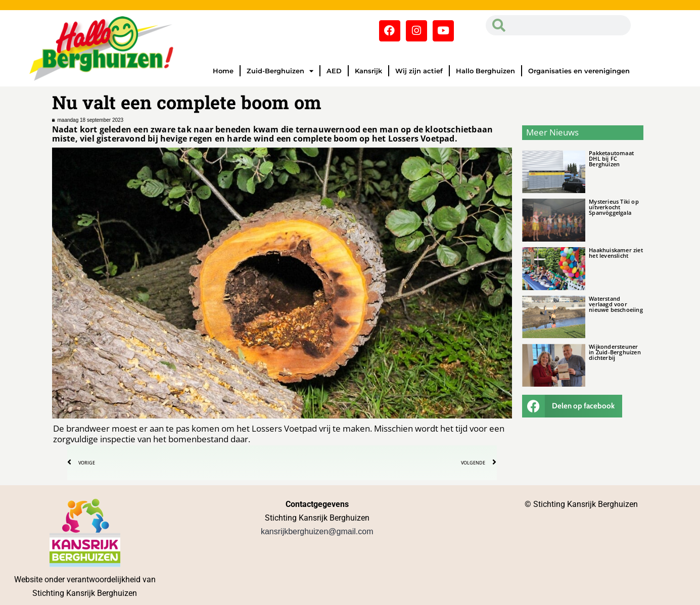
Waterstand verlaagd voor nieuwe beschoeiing (616, 304)
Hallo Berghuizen (485, 71)
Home (223, 71)
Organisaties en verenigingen (579, 71)
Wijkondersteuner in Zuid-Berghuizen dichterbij (615, 352)
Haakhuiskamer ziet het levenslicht (616, 253)
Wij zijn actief (419, 71)
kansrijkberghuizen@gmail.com (317, 531)
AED (334, 71)
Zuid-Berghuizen (280, 71)
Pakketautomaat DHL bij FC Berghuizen (611, 158)
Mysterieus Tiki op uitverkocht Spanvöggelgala (614, 207)
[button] (572, 406)
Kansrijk (368, 71)
